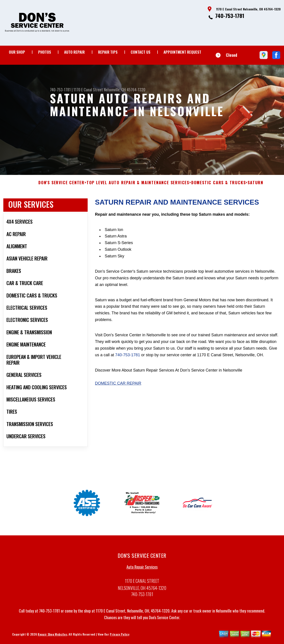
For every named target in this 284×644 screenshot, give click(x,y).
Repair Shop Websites (52, 636)
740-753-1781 (230, 16)
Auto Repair (74, 52)
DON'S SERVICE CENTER (61, 184)
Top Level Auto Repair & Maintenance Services (138, 184)
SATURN (255, 184)
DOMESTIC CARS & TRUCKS (219, 184)
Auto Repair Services (142, 569)
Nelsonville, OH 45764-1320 (125, 90)
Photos (45, 52)
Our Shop (17, 52)
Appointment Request (182, 52)
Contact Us (141, 52)
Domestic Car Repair (118, 385)
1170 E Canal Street (88, 90)
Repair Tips (108, 52)
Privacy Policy (119, 636)
